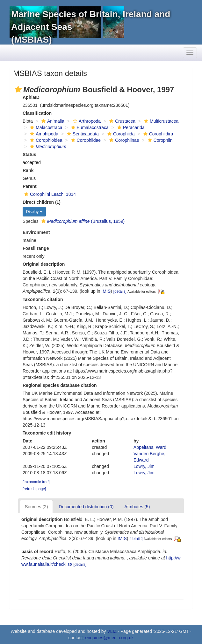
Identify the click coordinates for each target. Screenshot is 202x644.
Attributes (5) (137, 507)
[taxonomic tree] (36, 482)
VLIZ (112, 631)
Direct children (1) (42, 202)
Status (29, 154)
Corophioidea (45, 140)
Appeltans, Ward (150, 447)
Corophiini (160, 140)
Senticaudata (82, 134)
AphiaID (31, 97)
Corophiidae (85, 140)
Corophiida (120, 134)
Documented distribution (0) (86, 507)
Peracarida (130, 127)
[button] (18, 89)
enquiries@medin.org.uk (109, 638)
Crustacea (122, 121)
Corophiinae (123, 140)
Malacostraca (45, 127)
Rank (28, 170)
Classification (37, 113)
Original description (44, 264)
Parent (30, 186)
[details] (120, 291)
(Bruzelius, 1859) (82, 221)
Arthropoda (86, 121)
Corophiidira (157, 134)
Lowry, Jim (144, 466)
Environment (36, 232)
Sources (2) (36, 507)
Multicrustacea (160, 121)
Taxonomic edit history (47, 433)
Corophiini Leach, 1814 (49, 194)
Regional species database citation (60, 385)
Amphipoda (43, 134)
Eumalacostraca (89, 127)
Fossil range (36, 248)
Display (34, 212)
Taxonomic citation (43, 299)
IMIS (106, 291)
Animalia (52, 121)
